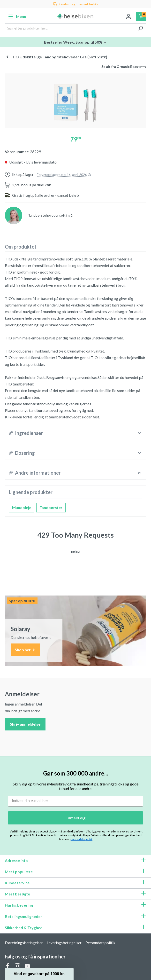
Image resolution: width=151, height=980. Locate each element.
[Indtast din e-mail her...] (75, 801)
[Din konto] (128, 16)
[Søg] (140, 28)
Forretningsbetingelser (24, 943)
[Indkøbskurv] (141, 16)
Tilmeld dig (75, 818)
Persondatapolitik (100, 943)
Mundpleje (22, 507)
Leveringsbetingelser (64, 943)
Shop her (25, 650)
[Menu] (17, 16)
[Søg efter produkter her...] (70, 28)
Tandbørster (51, 507)
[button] (39, 974)
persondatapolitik (81, 839)
